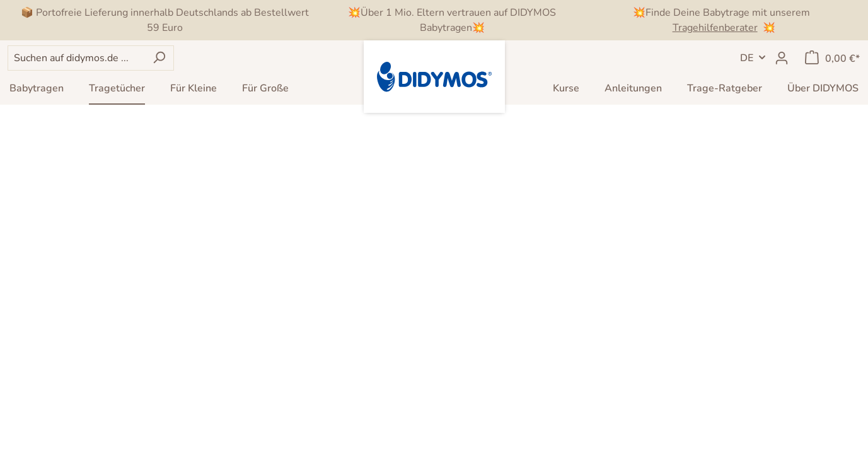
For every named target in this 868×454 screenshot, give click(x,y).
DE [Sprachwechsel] (747, 58)
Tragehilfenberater (715, 28)
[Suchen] (159, 58)
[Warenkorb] (832, 58)
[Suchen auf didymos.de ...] (76, 58)
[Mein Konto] (782, 58)
